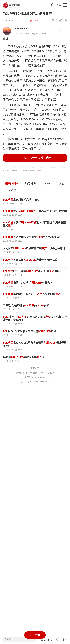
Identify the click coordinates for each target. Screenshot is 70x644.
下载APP (35, 368)
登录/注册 (35, 635)
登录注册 (20, 373)
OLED (48, 184)
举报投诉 (39, 171)
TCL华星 (12, 190)
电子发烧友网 (48, 373)
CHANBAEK (20, 29)
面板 (61, 184)
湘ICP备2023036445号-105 (35, 382)
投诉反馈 (33, 373)
